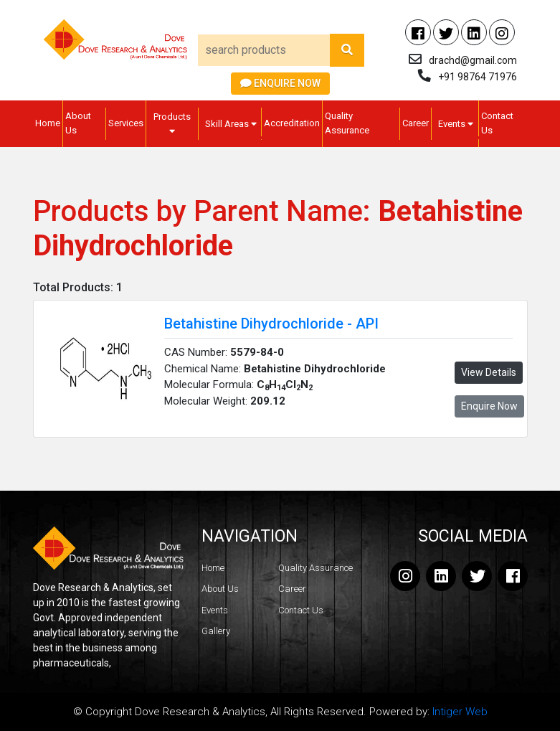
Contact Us (497, 123)
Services (126, 123)
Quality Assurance (347, 123)
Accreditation (292, 123)
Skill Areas (231, 124)
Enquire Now (280, 83)
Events (456, 124)
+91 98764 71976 (478, 77)
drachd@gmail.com (473, 60)
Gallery (216, 631)
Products (172, 123)
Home (48, 123)
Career (416, 123)
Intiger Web (460, 712)
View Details (489, 372)
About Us (78, 123)
